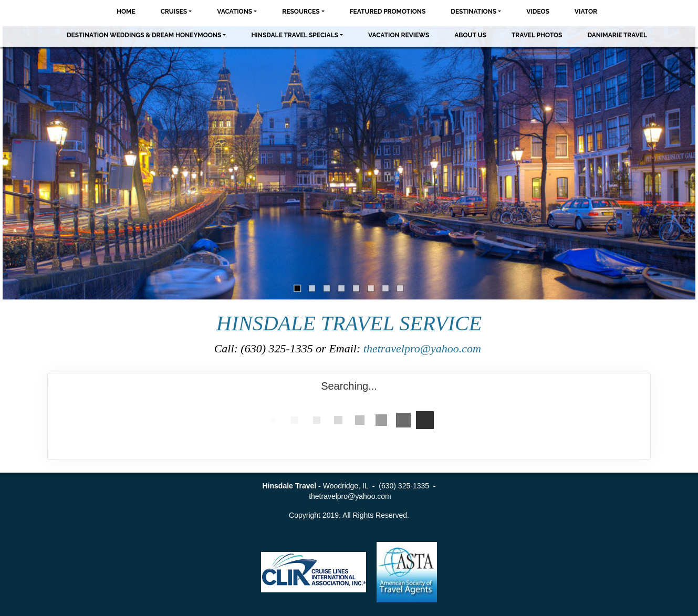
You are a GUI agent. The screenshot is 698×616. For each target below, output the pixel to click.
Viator (586, 12)
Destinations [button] (473, 12)
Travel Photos (537, 35)
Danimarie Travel (617, 35)
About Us (470, 35)
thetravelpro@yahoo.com (424, 348)
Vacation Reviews (399, 35)
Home (126, 12)
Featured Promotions (388, 12)
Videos (538, 12)
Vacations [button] (235, 12)
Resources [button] (301, 12)
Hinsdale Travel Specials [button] (295, 35)
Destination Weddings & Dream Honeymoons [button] (144, 35)
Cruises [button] (174, 12)
